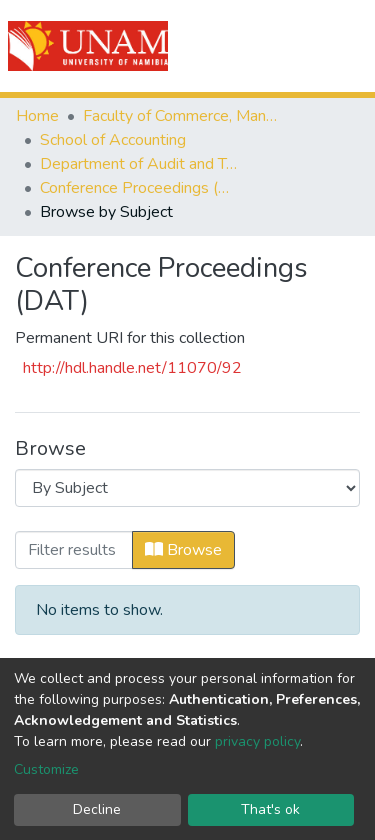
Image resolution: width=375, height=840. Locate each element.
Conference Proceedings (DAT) (140, 188)
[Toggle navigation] (347, 46)
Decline (97, 809)
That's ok (270, 809)
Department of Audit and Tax (140, 164)
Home (37, 116)
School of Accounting (113, 140)
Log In (287, 46)
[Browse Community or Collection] (187, 488)
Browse (183, 550)
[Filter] (74, 550)
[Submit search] (246, 46)
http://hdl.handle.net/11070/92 (132, 368)
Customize (46, 769)
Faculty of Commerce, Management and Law (183, 116)
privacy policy (257, 741)
